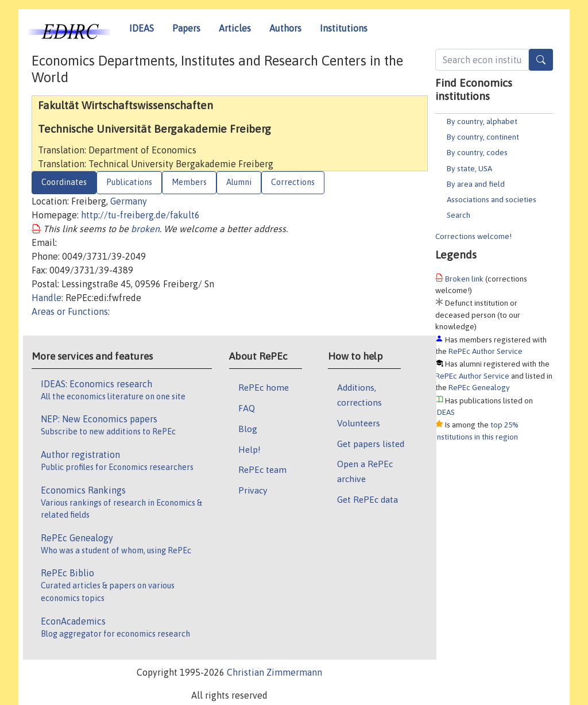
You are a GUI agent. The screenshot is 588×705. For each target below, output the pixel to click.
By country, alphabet (482, 121)
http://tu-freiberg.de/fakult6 (140, 215)
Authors (285, 28)
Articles (235, 28)
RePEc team (262, 469)
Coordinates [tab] (64, 182)
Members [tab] (189, 182)
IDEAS (142, 28)
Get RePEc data (367, 499)
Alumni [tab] (239, 182)
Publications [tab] (129, 182)
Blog (248, 429)
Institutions (344, 28)
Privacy (253, 490)
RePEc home (264, 387)
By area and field (476, 184)
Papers (186, 28)
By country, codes (477, 152)
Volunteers (359, 423)
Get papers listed (371, 444)
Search (459, 215)
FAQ (247, 408)
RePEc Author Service (486, 351)
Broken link (464, 279)
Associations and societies (492, 199)
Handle (47, 298)
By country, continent (483, 137)
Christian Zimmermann (274, 672)
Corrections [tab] (293, 182)
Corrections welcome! (473, 236)
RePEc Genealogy (479, 387)
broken (145, 229)
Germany (129, 201)
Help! (249, 449)
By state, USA (469, 168)
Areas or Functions (70, 311)
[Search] (541, 60)
